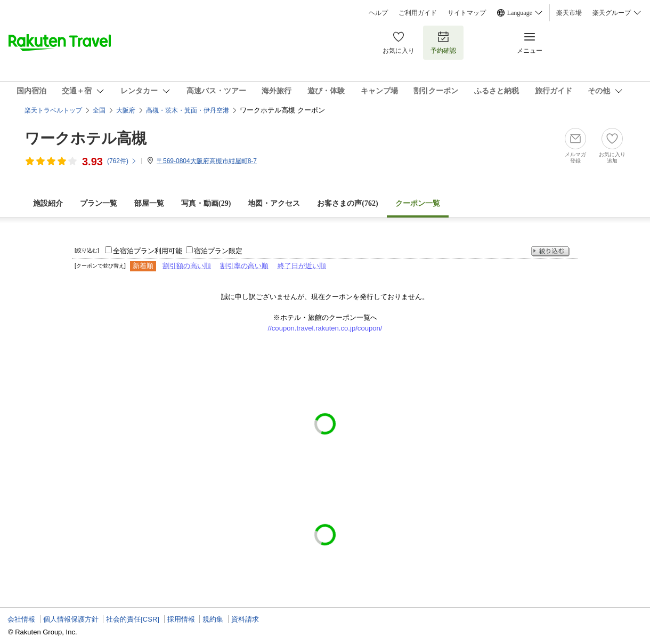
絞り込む (550, 251)
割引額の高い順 (187, 266)
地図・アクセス (274, 203)
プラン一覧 (99, 203)
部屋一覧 (149, 203)
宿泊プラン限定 (218, 251)
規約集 (213, 619)
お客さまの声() (347, 203)
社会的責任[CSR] (133, 619)
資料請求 (245, 619)
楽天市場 (569, 13)
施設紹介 (48, 203)
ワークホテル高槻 (86, 138)
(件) (122, 161)
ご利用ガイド (418, 13)
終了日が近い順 (302, 266)
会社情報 (21, 619)
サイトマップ (467, 13)
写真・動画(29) (206, 203)
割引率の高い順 (244, 266)
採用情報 (181, 619)
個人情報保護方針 (71, 619)
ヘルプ (378, 13)
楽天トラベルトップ (53, 110)
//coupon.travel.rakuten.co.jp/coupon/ (325, 328)
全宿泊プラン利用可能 (148, 251)
